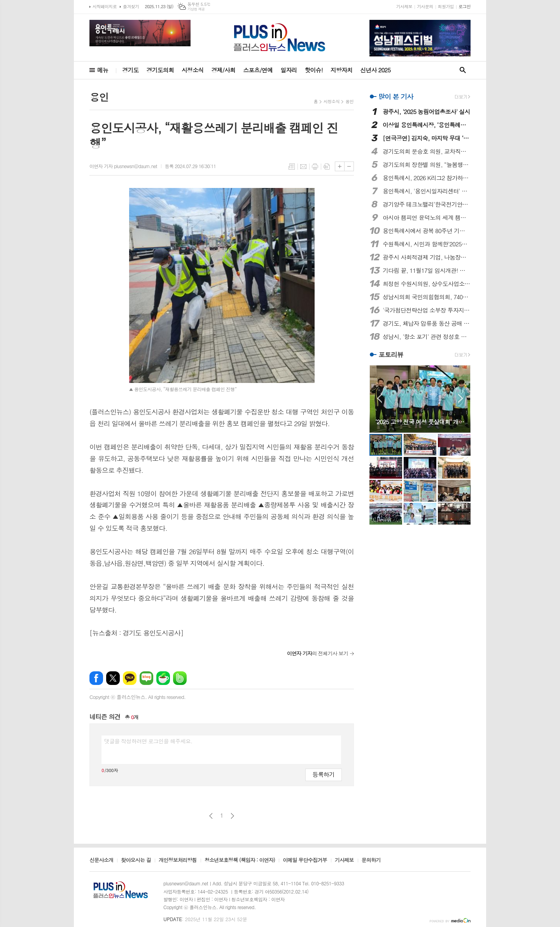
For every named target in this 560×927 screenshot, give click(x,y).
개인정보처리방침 (178, 860)
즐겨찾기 (131, 6)
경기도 (130, 70)
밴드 (180, 678)
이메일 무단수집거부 (305, 860)
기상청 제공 (196, 9)
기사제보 (404, 6)
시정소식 (192, 70)
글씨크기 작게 (349, 166)
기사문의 (425, 6)
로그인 (465, 6)
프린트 (315, 167)
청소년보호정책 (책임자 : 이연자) (240, 860)
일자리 (289, 70)
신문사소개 (101, 860)
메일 (303, 167)
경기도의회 (160, 70)
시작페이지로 (105, 6)
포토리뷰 (391, 355)
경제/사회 (223, 70)
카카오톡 (130, 678)
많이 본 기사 (396, 97)
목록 (292, 167)
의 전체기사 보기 (318, 653)
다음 (232, 816)
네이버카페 (163, 678)
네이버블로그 (146, 678)
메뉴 (103, 70)
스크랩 (327, 167)
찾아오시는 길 (136, 860)
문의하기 (371, 860)
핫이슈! (313, 70)
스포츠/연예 (258, 70)
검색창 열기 (463, 70)
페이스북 (96, 678)
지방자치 (341, 70)
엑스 (113, 678)
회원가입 (446, 6)
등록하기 (324, 774)
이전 (211, 816)
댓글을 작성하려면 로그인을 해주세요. (148, 741)
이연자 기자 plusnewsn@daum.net (123, 166)
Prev (379, 398)
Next (461, 398)
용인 (349, 101)
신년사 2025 (375, 70)
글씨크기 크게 (340, 166)
